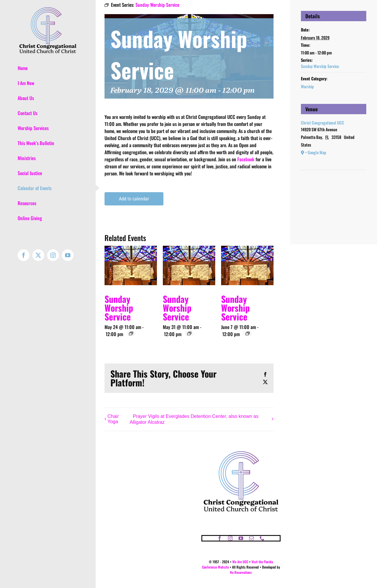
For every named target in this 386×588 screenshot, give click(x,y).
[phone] (262, 538)
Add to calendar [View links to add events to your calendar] (134, 199)
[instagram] (230, 538)
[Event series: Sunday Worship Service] (131, 333)
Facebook (246, 159)
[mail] (251, 538)
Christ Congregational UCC (323, 123)
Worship (307, 86)
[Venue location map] (334, 188)
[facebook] (220, 538)
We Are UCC (240, 562)
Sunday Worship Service (119, 308)
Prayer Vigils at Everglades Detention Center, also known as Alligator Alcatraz (194, 419)
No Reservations (241, 572)
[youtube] (241, 538)
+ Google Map (316, 152)
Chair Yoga (113, 419)
